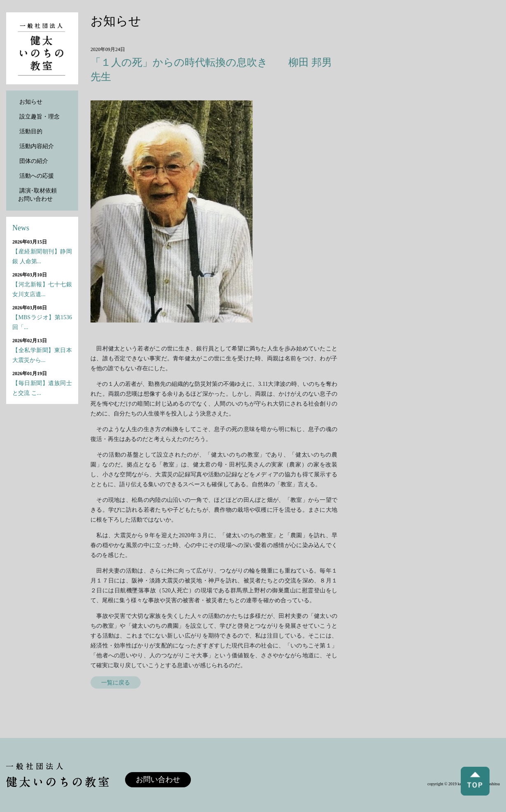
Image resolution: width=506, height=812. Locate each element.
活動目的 (31, 131)
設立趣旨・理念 (39, 117)
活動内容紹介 (37, 146)
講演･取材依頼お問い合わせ (37, 195)
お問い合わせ (158, 780)
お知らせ (31, 102)
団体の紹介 (34, 161)
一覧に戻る (116, 682)
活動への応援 (37, 176)
